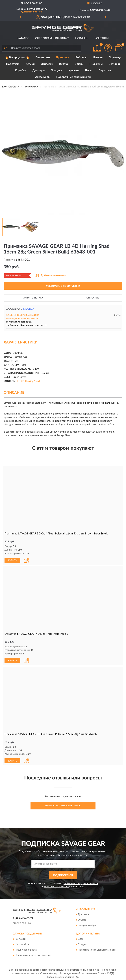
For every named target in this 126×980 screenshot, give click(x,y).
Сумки (31, 64)
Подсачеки (13, 64)
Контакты (102, 38)
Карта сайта (22, 944)
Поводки (57, 71)
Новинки (82, 38)
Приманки (63, 58)
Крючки (74, 71)
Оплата (82, 919)
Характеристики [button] (33, 298)
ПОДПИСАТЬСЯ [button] (63, 875)
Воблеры (81, 58)
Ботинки (114, 64)
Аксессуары (43, 77)
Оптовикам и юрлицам (52, 38)
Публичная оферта (26, 949)
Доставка (83, 914)
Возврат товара (87, 925)
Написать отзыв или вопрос (63, 805)
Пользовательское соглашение (33, 955)
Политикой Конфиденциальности (81, 883)
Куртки (64, 64)
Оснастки (47, 64)
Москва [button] (29, 309)
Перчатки (105, 71)
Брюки (79, 64)
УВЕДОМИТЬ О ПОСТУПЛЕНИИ (63, 286)
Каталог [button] (23, 38)
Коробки (21, 71)
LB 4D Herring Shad (29, 381)
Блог (81, 938)
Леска (89, 71)
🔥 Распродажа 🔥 (17, 58)
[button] (31, 12)
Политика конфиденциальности (97, 949)
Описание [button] (93, 298)
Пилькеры (96, 64)
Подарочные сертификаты (74, 77)
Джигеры (39, 71)
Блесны (98, 58)
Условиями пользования (56, 886)
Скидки (82, 944)
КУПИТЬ (12, 560)
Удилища (115, 58)
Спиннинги (43, 58)
